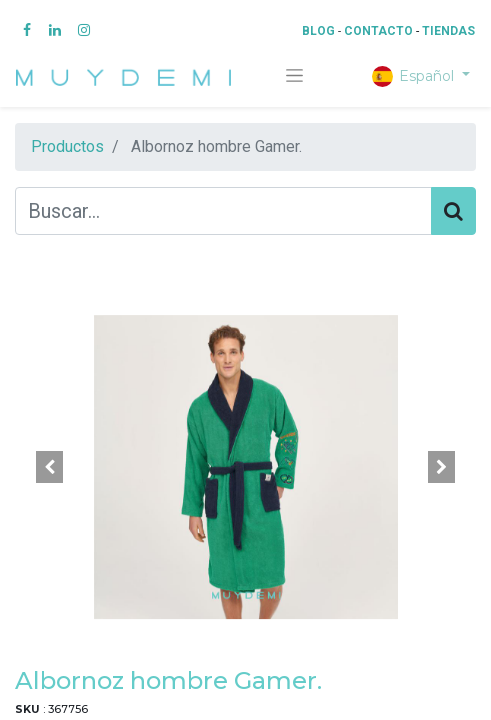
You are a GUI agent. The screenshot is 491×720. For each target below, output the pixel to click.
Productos (67, 146)
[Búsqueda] (453, 211)
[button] (49, 467)
